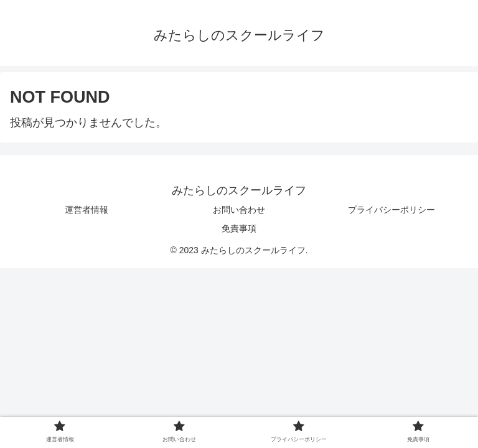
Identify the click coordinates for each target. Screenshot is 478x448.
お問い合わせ (239, 210)
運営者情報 (87, 210)
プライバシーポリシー (391, 210)
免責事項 (239, 228)
